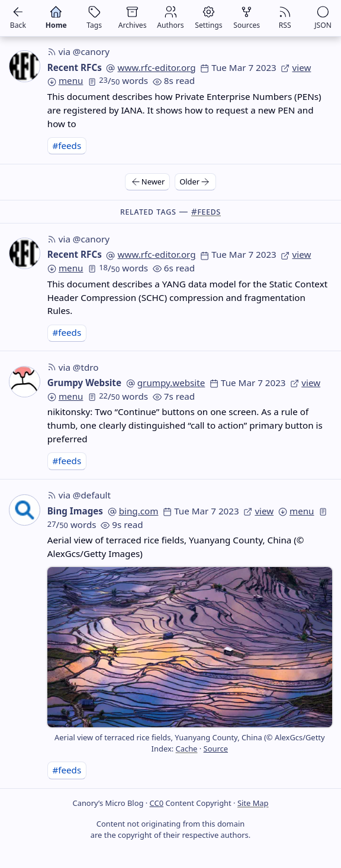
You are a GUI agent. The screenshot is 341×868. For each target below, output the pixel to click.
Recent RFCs (75, 67)
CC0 (157, 803)
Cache (187, 749)
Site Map (253, 803)
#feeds (67, 145)
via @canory (78, 51)
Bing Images (75, 511)
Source (216, 749)
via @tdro (73, 367)
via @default (79, 495)
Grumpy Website (84, 383)
